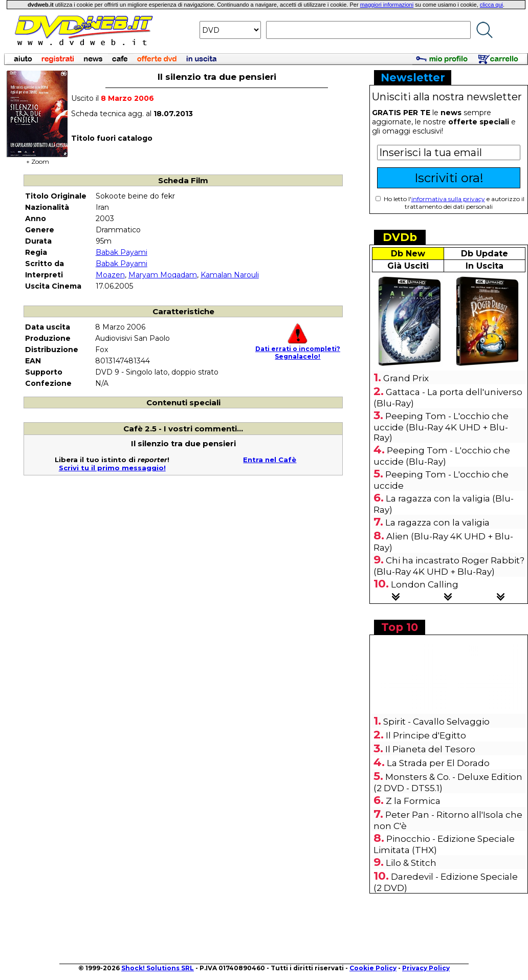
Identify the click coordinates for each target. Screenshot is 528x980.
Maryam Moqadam (163, 275)
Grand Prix (406, 378)
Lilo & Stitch (411, 863)
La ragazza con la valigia (437, 522)
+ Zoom (37, 158)
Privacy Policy (426, 968)
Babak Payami (122, 252)
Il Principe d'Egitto (426, 735)
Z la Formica (413, 801)
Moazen (110, 275)
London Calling (425, 584)
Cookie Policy (373, 968)
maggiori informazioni (387, 5)
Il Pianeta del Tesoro (430, 749)
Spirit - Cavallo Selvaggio (436, 722)
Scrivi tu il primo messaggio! (112, 468)
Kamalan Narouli (230, 275)
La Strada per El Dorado (438, 763)
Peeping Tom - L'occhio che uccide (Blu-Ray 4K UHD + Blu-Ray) (441, 427)
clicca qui (491, 5)
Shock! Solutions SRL (158, 968)
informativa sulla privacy (448, 199)
